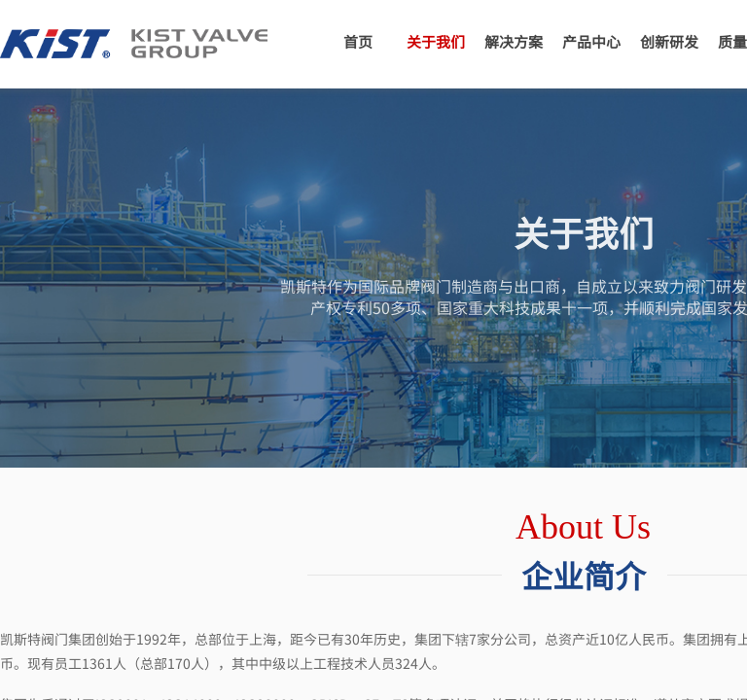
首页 (358, 41)
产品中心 (591, 41)
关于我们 (436, 41)
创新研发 (669, 41)
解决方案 (514, 41)
